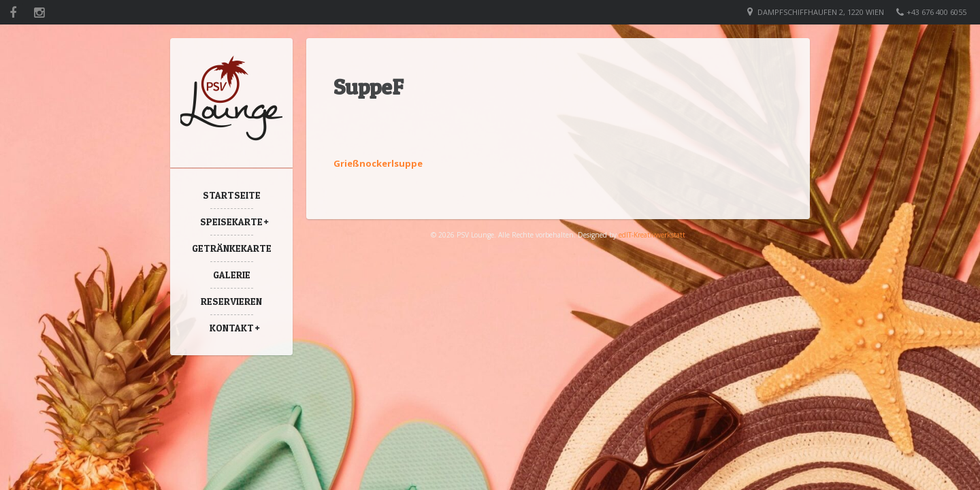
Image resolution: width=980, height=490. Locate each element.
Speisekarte (231, 222)
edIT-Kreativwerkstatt (652, 235)
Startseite (232, 195)
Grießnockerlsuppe (378, 163)
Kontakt (232, 328)
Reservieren (231, 301)
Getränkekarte (232, 248)
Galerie (232, 275)
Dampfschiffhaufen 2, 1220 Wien (821, 12)
